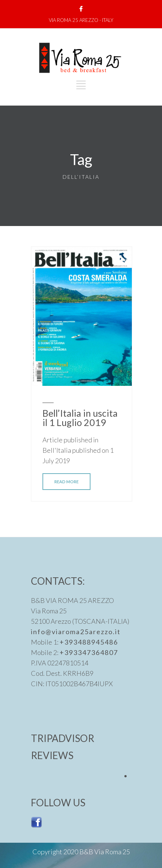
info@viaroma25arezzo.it (76, 632)
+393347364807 (89, 652)
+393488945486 (89, 642)
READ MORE (66, 482)
